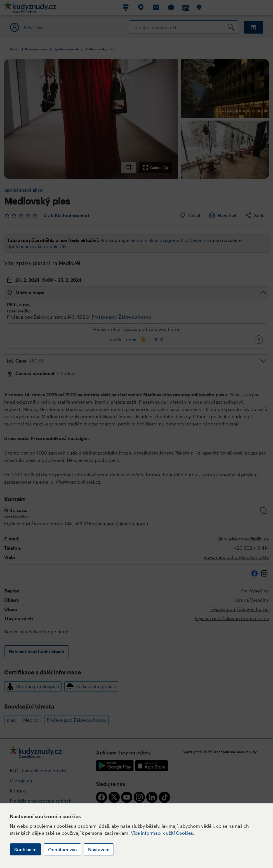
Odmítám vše (62, 849)
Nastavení (99, 849)
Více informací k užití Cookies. (163, 833)
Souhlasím (25, 849)
